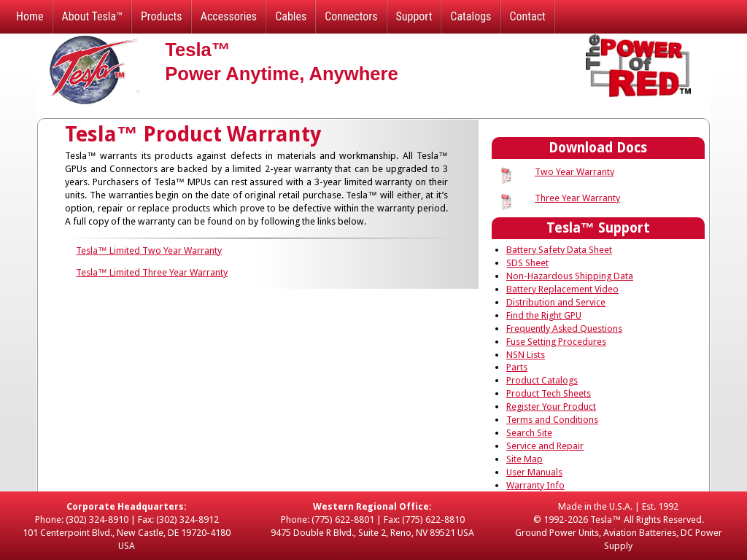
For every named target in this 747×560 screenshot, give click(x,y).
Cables (291, 16)
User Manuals (534, 472)
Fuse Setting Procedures (556, 342)
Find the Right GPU (544, 315)
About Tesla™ (92, 16)
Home (30, 16)
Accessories (229, 16)
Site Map (525, 459)
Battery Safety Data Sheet (559, 250)
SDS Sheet (527, 263)
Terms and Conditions (552, 420)
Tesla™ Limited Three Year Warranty (152, 272)
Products (162, 16)
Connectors (351, 16)
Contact (527, 16)
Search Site (529, 433)
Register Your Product (551, 407)
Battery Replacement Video (562, 289)
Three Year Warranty (577, 198)
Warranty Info (535, 485)
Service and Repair (545, 446)
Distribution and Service (556, 302)
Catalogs (471, 16)
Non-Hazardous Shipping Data (570, 276)
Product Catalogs (542, 380)
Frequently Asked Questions (564, 328)
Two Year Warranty (574, 172)
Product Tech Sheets (549, 393)
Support (414, 16)
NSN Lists (526, 355)
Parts (517, 367)
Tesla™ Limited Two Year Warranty (149, 250)
